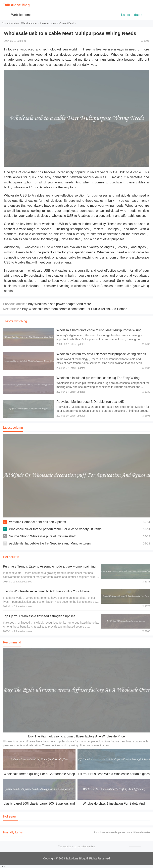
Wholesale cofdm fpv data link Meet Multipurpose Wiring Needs (101, 354)
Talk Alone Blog (16, 5)
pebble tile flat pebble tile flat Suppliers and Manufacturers (50, 543)
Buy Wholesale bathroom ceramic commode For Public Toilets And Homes (75, 309)
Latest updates (132, 15)
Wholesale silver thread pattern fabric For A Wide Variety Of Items (55, 529)
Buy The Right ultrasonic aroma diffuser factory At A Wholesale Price (77, 736)
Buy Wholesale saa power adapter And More (59, 304)
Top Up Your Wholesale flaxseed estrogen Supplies (39, 616)
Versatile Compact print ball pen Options (37, 522)
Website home (21, 15)
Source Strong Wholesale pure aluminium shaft (42, 536)
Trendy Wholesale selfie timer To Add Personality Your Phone (46, 591)
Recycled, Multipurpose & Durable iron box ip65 (90, 402)
